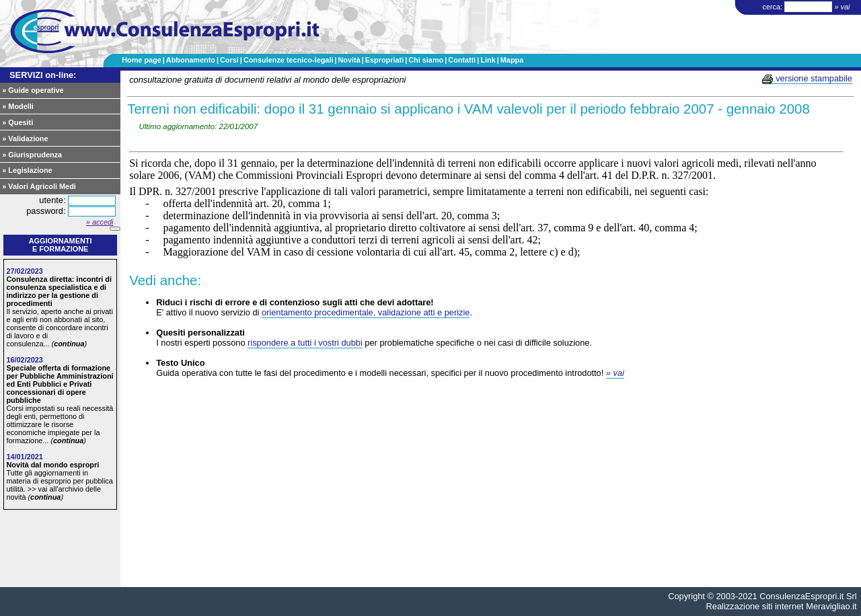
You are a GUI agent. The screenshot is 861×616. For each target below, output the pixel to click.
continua (69, 344)
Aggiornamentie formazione (61, 245)
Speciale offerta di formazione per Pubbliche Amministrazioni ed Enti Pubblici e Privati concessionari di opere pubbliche (60, 384)
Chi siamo (426, 60)
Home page (142, 60)
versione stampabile (807, 79)
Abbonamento (191, 60)
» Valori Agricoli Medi (39, 186)
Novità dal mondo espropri (52, 465)
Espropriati (384, 60)
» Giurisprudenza (32, 155)
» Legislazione (27, 170)
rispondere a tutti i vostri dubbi (305, 343)
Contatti (462, 60)
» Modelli (18, 106)
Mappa (512, 60)
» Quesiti (17, 122)
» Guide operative (33, 90)
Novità (349, 60)
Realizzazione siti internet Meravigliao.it (782, 606)
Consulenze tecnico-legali (289, 60)
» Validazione (25, 139)
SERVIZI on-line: (43, 75)
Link (488, 60)
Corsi (229, 60)
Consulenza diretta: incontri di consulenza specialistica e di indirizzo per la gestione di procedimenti (59, 291)
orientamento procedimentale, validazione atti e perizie (366, 312)
